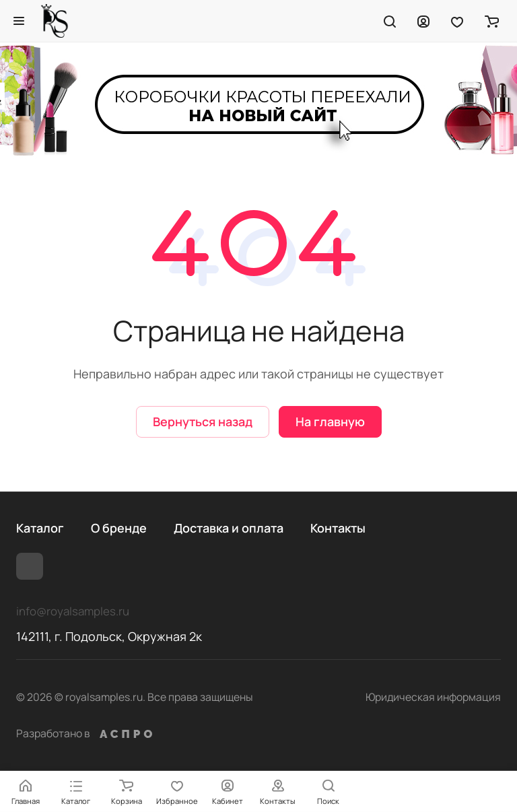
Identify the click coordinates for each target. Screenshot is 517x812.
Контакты (338, 528)
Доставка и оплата (229, 528)
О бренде (119, 528)
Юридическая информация (433, 697)
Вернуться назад (203, 421)
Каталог (40, 528)
